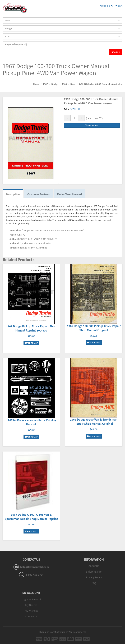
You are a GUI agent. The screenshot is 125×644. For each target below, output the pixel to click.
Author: (14, 239)
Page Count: (16, 235)
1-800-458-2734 (35, 575)
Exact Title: (15, 231)
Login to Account (31, 599)
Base (73, 84)
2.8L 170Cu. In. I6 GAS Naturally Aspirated (101, 84)
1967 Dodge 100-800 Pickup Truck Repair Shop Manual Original (94, 328)
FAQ (94, 583)
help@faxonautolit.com (35, 567)
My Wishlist (31, 611)
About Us (94, 566)
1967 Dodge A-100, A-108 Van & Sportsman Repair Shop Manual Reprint (31, 517)
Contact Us (31, 617)
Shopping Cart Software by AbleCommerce (63, 632)
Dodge (55, 84)
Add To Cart (31, 343)
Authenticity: (16, 243)
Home (36, 84)
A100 (64, 84)
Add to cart (92, 125)
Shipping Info (94, 572)
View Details (94, 343)
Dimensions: (16, 248)
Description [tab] (13, 194)
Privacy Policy (94, 577)
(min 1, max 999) (94, 118)
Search (116, 52)
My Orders (31, 605)
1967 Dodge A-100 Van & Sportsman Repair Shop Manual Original (94, 422)
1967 (45, 84)
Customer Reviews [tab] (39, 194)
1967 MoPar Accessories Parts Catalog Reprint (31, 422)
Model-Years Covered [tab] (70, 194)
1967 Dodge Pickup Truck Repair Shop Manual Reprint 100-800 (31, 328)
